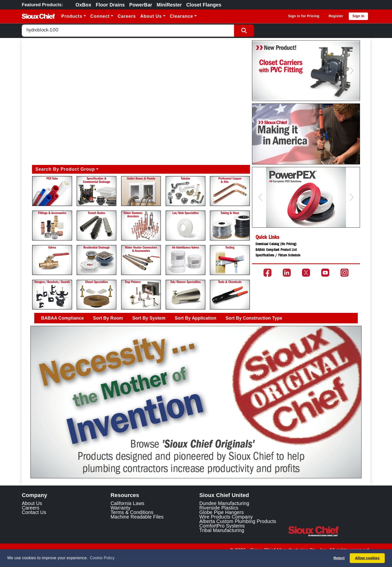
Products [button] (72, 16)
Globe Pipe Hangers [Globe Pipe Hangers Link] (221, 512)
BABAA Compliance (63, 318)
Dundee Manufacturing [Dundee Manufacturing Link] (224, 503)
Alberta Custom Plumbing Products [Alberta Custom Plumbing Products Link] (238, 521)
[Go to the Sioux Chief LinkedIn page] (287, 273)
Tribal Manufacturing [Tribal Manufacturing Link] (222, 530)
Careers (127, 16)
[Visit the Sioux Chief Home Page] (329, 531)
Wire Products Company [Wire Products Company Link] (226, 517)
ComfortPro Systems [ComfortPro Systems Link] (222, 526)
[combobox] (128, 31)
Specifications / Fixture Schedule (278, 256)
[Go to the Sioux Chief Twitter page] (306, 273)
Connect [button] (100, 16)
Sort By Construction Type (254, 318)
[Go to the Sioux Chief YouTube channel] (325, 273)
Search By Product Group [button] (65, 169)
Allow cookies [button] (367, 558)
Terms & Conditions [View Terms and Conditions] (132, 512)
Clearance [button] (181, 16)
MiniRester (169, 5)
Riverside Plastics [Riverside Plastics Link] (219, 508)
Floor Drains (110, 5)
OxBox (83, 5)
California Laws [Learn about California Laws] (127, 503)
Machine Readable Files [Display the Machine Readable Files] (137, 517)
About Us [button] (151, 16)
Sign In (358, 16)
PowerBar (141, 5)
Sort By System (149, 318)
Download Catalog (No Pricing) (276, 244)
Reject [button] (339, 558)
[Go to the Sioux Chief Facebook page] (267, 273)
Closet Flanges (204, 5)
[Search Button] (244, 31)
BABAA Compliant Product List (276, 250)
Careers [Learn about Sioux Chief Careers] (30, 508)
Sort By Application (195, 318)
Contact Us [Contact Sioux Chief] (34, 512)
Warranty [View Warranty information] (120, 508)
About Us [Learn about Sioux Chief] (32, 503)
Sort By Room (108, 318)
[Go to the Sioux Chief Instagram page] (344, 273)
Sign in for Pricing (304, 16)
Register (336, 16)
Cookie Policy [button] (102, 558)
